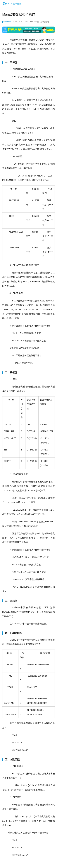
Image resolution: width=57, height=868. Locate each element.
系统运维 (45, 22)
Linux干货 (35, 22)
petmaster (7, 22)
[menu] (52, 4)
